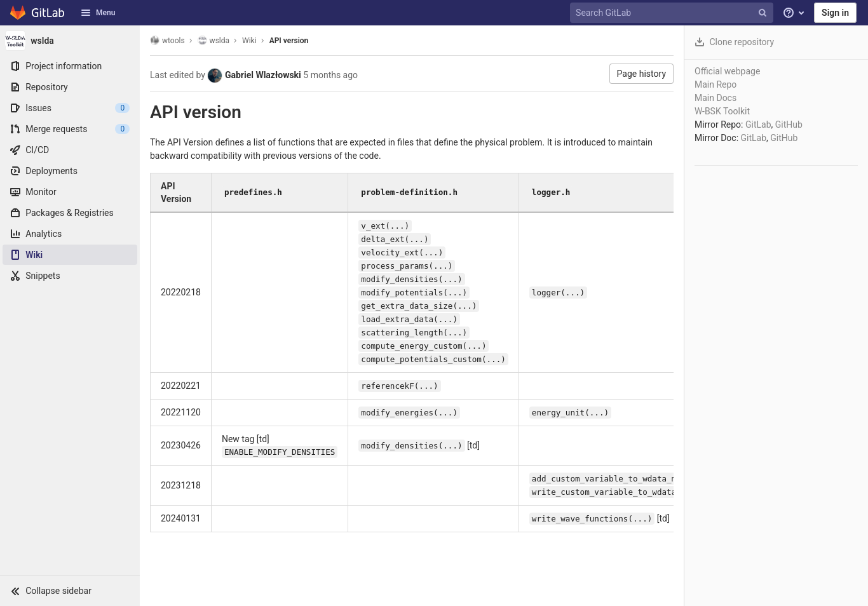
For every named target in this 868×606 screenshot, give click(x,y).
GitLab (758, 125)
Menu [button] (98, 13)
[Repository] (70, 87)
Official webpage (727, 71)
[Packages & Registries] (70, 213)
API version (289, 41)
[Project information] (70, 66)
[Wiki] (70, 255)
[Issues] (70, 108)
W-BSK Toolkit (722, 111)
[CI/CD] (70, 150)
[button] (70, 591)
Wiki (249, 41)
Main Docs (715, 98)
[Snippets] (70, 276)
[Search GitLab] (673, 13)
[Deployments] (70, 171)
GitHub (789, 125)
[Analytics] (70, 234)
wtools (167, 40)
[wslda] (70, 41)
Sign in (835, 13)
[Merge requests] (70, 129)
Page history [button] (641, 74)
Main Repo (715, 84)
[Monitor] (70, 192)
